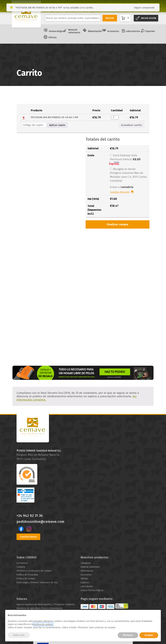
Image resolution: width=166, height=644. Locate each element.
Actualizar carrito (131, 125)
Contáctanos (28, 537)
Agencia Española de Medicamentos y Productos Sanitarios (46, 604)
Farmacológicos (57, 31)
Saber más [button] (19, 635)
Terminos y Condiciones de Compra (34, 571)
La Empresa (22, 563)
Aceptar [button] (149, 635)
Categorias (86, 563)
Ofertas (52, 37)
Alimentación (95, 31)
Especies (150, 31)
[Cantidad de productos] (115, 117)
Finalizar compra (117, 224)
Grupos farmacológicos (92, 590)
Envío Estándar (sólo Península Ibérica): (125, 159)
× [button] (24, 117)
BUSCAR (110, 18)
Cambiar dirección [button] (120, 192)
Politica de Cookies (26, 579)
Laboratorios (133, 31)
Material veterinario (74, 31)
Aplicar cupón (57, 125)
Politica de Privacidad (27, 575)
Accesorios (113, 31)
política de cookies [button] (43, 624)
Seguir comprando (144, 8)
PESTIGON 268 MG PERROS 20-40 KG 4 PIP (55, 117)
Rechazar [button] (128, 635)
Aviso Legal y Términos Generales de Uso (37, 583)
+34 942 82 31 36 (30, 516)
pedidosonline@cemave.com (40, 522)
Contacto (21, 567)
